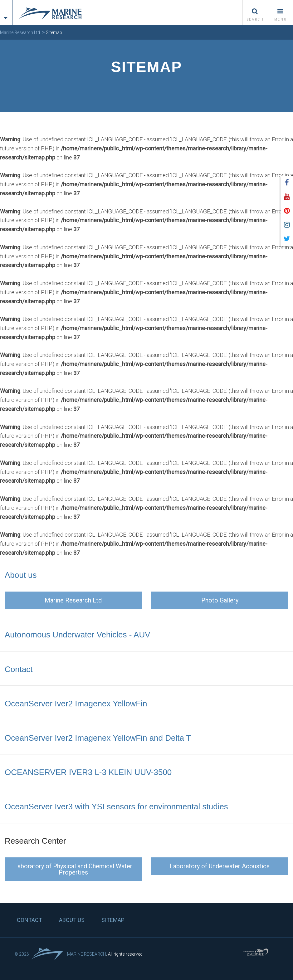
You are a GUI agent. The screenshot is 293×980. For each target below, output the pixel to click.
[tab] (6, 7)
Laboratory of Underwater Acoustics (220, 866)
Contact (19, 669)
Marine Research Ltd (73, 600)
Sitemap (113, 920)
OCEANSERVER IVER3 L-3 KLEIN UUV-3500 (88, 772)
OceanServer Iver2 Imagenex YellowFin (76, 704)
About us (21, 575)
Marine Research (87, 954)
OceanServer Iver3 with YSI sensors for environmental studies (116, 807)
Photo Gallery (220, 600)
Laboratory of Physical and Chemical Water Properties (73, 869)
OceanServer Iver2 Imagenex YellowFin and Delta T (98, 738)
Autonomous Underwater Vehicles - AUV (78, 635)
